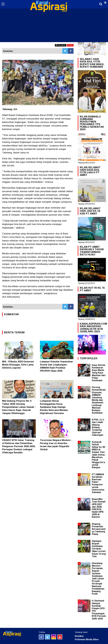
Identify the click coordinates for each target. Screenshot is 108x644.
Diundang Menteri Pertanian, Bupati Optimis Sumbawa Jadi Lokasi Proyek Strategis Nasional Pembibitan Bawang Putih (98, 579)
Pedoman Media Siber (87, 639)
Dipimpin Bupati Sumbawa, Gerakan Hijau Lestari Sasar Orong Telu (99, 549)
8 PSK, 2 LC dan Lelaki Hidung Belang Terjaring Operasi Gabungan (98, 427)
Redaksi (79, 636)
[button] (105, 1)
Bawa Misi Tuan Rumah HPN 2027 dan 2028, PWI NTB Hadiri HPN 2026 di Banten (99, 508)
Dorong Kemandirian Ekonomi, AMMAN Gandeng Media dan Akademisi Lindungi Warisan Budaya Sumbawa (99, 400)
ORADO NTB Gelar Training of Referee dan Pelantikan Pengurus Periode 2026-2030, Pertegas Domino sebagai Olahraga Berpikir (19, 446)
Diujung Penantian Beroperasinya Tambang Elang (99, 529)
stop (70, 45)
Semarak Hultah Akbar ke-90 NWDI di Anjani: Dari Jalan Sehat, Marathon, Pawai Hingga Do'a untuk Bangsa (99, 455)
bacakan (61, 45)
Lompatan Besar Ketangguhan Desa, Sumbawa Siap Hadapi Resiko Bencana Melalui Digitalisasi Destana (54, 407)
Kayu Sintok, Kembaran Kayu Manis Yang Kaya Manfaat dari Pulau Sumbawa (99, 373)
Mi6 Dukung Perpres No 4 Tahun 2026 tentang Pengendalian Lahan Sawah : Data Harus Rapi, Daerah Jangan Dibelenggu (19, 407)
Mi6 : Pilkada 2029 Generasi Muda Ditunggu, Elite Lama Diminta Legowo (18, 365)
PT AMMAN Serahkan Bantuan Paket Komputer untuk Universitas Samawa (98, 483)
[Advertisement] (54, 21)
